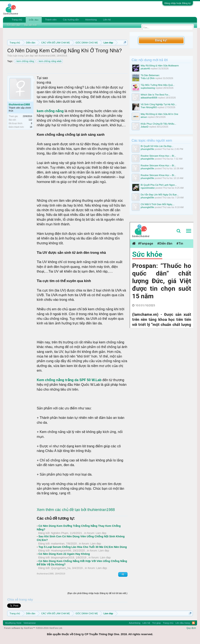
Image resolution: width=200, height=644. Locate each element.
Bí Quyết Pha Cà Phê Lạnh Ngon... (159, 185)
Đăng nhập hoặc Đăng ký (178, 3)
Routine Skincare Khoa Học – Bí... (158, 156)
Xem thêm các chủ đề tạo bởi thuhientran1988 (76, 510)
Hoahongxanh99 (61, 551)
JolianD (145, 127)
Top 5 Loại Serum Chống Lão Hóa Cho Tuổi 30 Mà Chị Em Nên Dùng (83, 547)
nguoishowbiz (148, 188)
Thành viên (51, 20)
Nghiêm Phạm (60, 533)
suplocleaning (148, 88)
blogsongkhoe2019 (63, 557)
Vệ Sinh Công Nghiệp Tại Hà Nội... (159, 104)
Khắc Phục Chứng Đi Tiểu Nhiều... (158, 124)
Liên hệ (107, 20)
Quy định (191, 628)
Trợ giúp (156, 623)
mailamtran (58, 544)
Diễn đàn (34, 20)
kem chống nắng (25, 61)
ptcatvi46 (145, 69)
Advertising (91, 20)
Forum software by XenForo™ (33, 628)
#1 (123, 574)
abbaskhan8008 (149, 98)
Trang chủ (17, 20)
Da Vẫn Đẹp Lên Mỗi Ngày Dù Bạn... (160, 195)
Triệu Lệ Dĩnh (148, 78)
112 (30, 120)
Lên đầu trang (183, 623)
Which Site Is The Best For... (155, 95)
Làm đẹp (29, 56)
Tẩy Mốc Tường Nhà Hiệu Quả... (158, 85)
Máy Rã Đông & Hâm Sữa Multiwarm (160, 66)
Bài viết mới (31, 25)
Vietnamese (30, 623)
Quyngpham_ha (61, 568)
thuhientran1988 (47, 56)
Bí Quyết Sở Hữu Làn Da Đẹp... (157, 146)
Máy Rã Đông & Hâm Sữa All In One (160, 114)
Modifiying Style (13, 623)
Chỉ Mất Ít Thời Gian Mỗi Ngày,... (158, 204)
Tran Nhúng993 (149, 107)
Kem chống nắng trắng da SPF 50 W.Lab (69, 380)
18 (31, 127)
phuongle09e (148, 149)
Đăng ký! (161, 40)
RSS (193, 623)
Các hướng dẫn (71, 20)
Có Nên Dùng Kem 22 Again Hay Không (64, 554)
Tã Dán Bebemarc (150, 75)
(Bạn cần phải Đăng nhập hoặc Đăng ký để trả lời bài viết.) (97, 593)
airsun (144, 117)
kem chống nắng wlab (50, 61)
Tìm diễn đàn (13, 25)
